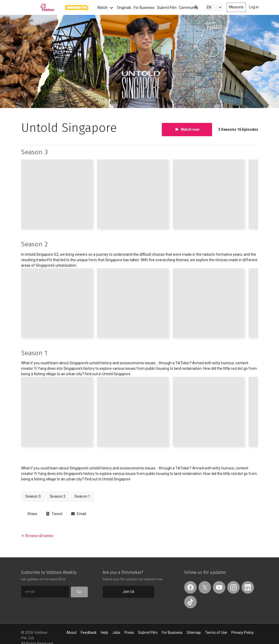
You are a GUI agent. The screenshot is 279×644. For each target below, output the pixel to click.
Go (79, 592)
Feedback (89, 633)
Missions (236, 7)
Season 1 (82, 496)
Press (129, 633)
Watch (106, 8)
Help (104, 633)
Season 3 (33, 496)
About (72, 633)
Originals (124, 8)
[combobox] (191, 7)
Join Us (129, 592)
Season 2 (58, 496)
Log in (254, 7)
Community (189, 8)
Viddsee (38, 7)
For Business (144, 8)
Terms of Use (216, 633)
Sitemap (194, 633)
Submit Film (167, 8)
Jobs (116, 633)
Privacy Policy (243, 633)
